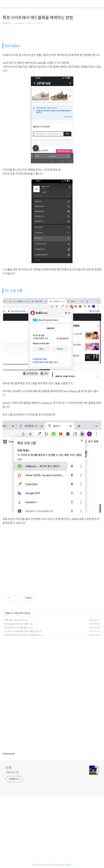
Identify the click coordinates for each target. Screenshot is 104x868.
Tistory (68, 865)
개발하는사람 (12, 772)
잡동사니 (7, 23)
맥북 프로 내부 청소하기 (14, 620)
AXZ (51, 865)
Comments (9, 753)
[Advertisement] (52, 557)
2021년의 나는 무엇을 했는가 (17, 628)
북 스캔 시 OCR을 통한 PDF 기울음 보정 (21, 631)
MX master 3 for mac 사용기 (17, 624)
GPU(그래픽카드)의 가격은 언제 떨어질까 (22, 635)
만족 (9, 768)
